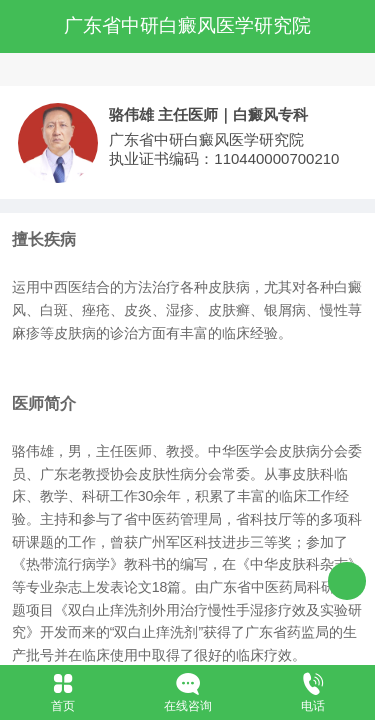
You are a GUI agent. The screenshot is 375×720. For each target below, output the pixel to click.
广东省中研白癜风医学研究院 (187, 25)
